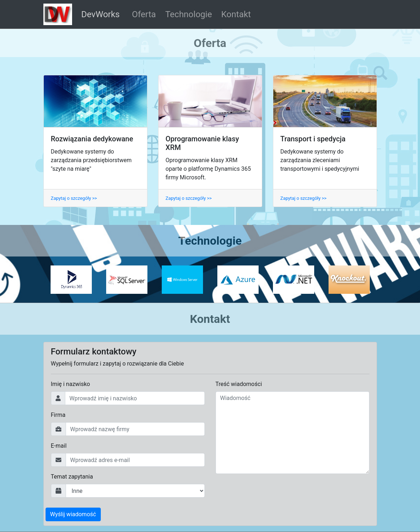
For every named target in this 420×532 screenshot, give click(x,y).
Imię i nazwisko (70, 384)
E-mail (59, 446)
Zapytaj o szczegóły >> (74, 198)
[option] (71, 279)
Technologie (189, 14)
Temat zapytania (72, 477)
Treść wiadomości (239, 384)
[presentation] (270, 494)
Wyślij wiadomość (73, 514)
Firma (58, 415)
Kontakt (236, 14)
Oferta (144, 14)
